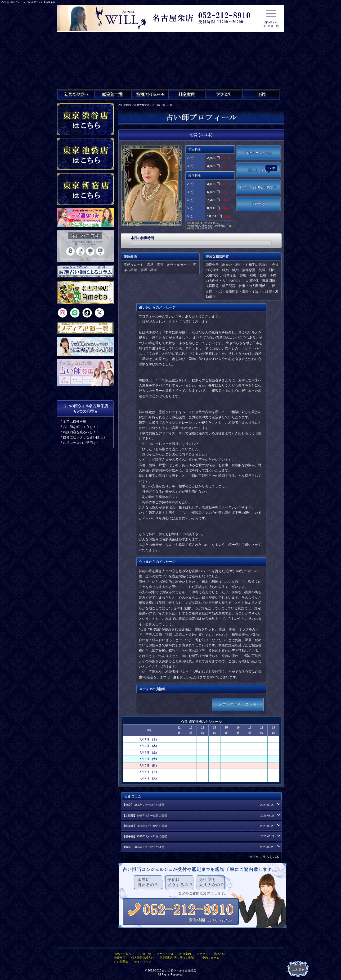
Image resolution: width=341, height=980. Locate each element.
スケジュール (165, 954)
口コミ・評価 (263, 169)
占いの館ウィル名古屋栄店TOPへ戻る (298, 969)
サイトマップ (143, 962)
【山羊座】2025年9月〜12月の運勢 (201, 826)
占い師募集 (121, 962)
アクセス (202, 954)
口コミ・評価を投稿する (258, 187)
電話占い (219, 954)
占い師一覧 (144, 954)
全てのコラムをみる (264, 857)
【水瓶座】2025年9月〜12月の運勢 (201, 816)
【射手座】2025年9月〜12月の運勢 (201, 836)
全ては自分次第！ (76, 421)
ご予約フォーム (209, 958)
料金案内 (185, 954)
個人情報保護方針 (143, 958)
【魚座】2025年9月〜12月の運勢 (201, 805)
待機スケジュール (258, 153)
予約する (258, 204)
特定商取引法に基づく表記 (177, 958)
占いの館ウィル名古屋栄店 (179, 971)
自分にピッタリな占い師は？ (85, 437)
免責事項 (120, 958)
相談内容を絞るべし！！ (81, 432)
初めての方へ (123, 954)
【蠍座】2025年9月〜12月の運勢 (201, 847)
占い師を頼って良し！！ (81, 427)
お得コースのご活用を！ (81, 443)
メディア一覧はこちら (238, 704)
